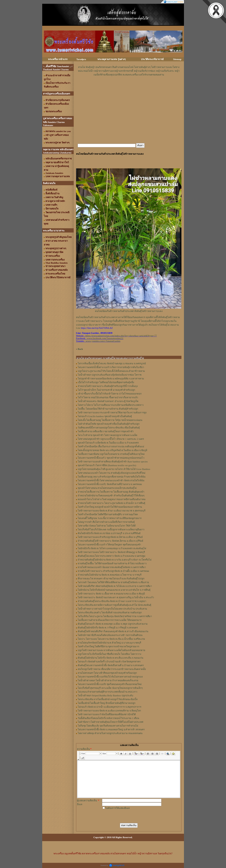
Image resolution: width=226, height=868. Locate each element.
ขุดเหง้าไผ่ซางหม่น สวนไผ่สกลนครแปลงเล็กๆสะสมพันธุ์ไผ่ (107, 488)
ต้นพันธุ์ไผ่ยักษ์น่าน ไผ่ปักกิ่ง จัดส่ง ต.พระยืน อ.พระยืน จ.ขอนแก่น (110, 658)
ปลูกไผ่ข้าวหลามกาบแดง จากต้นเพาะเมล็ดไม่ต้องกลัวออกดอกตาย (112, 650)
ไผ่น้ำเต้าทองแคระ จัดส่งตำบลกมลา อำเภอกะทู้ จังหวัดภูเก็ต (108, 401)
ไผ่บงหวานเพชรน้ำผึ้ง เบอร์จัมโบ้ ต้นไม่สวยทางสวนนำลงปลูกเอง (110, 677)
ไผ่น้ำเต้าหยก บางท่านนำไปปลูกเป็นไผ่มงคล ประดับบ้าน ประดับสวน (112, 609)
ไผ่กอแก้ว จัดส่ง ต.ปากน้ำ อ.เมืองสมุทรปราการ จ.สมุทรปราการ (110, 707)
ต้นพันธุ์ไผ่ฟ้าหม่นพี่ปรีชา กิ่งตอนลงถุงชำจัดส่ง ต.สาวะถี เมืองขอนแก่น (113, 631)
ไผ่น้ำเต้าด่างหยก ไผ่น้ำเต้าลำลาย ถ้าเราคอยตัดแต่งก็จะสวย (108, 680)
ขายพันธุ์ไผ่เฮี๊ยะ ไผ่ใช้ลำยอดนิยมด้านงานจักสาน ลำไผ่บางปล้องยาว (112, 563)
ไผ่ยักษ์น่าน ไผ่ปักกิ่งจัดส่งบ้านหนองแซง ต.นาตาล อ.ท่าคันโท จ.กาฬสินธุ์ (114, 590)
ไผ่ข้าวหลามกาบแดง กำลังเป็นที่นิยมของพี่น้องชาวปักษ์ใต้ (107, 714)
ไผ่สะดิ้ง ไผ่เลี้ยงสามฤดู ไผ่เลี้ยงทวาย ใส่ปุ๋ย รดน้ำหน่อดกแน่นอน (110, 420)
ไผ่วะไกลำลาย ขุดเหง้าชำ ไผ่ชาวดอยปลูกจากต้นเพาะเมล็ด (108, 435)
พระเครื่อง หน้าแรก (58, 59)
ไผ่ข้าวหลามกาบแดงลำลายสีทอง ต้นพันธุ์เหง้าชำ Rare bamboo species (113, 462)
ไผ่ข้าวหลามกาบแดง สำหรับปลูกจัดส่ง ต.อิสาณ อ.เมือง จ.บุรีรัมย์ (110, 537)
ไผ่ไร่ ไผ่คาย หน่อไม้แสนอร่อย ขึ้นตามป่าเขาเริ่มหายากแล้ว (108, 397)
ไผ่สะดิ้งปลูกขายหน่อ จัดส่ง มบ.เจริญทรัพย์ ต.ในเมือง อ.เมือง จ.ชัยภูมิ (113, 450)
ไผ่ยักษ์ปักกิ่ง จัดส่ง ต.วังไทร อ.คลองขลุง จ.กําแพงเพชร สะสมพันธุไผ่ (112, 548)
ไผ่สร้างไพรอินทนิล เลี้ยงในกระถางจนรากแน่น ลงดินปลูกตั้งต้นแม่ (111, 446)
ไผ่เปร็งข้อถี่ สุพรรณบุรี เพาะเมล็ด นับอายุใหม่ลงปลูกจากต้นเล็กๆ (110, 688)
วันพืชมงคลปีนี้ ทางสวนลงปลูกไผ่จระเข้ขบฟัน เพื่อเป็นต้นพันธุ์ (109, 428)
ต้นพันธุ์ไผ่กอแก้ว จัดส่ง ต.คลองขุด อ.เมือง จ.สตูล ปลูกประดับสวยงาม (113, 624)
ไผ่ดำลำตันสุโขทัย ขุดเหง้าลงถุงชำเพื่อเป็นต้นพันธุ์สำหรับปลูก (109, 424)
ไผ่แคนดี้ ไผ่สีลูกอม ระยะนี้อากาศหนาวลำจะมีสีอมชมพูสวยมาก (110, 518)
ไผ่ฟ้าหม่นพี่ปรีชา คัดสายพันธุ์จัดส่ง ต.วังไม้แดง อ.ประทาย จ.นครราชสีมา (115, 586)
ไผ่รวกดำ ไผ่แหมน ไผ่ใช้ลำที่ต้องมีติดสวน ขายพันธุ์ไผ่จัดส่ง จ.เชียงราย (113, 582)
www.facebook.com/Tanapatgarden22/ (105, 338)
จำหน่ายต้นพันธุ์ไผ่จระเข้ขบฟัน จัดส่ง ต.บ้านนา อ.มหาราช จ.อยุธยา (112, 601)
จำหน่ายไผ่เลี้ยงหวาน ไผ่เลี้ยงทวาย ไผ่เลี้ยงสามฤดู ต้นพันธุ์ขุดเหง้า (111, 492)
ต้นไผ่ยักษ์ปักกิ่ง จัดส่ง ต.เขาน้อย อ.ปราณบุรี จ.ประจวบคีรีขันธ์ (109, 533)
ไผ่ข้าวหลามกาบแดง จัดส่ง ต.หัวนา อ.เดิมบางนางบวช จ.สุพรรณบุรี (112, 511)
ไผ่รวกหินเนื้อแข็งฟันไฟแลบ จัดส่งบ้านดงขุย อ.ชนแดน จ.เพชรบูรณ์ (112, 363)
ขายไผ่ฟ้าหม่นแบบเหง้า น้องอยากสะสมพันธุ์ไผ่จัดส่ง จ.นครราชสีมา (112, 567)
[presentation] (126, 816)
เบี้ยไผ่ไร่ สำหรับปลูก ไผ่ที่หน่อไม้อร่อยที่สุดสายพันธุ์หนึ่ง (106, 382)
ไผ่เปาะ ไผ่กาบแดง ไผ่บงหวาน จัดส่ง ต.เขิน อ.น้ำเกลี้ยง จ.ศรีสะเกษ (111, 639)
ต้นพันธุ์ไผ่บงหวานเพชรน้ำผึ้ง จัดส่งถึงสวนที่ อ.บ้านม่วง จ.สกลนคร (111, 665)
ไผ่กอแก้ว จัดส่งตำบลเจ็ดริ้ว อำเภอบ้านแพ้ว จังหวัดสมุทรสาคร (109, 662)
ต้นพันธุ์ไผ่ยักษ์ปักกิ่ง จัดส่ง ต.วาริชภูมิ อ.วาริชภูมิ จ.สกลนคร (108, 628)
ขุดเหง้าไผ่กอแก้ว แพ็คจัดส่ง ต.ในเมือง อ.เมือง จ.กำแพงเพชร (108, 443)
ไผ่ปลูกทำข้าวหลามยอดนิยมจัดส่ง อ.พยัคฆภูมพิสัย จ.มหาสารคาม (111, 379)
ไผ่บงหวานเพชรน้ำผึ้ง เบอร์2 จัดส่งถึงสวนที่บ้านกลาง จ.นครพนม (110, 484)
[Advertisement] (129, 86)
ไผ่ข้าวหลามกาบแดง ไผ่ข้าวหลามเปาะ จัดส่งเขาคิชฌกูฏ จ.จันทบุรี (111, 552)
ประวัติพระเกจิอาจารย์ (152, 59)
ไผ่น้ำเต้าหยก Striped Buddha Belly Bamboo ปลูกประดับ (106, 696)
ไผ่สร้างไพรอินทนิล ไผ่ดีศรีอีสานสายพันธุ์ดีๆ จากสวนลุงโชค (108, 514)
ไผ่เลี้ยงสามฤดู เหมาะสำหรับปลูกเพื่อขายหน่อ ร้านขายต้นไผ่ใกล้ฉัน (112, 477)
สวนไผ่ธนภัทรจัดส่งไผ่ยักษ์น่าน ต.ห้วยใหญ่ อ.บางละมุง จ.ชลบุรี (110, 643)
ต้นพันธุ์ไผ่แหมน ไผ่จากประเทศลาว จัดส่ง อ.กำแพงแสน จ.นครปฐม (112, 556)
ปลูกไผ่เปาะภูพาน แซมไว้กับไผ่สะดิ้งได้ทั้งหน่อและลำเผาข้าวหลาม (111, 371)
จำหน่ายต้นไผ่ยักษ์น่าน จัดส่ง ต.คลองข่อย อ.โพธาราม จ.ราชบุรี (110, 575)
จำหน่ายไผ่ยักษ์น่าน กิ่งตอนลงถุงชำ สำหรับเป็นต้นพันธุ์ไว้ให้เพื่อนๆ (111, 496)
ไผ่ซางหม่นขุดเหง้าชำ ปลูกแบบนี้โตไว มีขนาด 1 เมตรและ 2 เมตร (111, 439)
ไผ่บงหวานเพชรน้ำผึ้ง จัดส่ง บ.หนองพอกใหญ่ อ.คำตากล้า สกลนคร (111, 729)
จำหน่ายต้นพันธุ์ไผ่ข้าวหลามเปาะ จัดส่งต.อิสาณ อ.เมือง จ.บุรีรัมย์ (111, 541)
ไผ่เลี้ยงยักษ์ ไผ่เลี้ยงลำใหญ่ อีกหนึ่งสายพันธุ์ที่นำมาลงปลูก (107, 703)
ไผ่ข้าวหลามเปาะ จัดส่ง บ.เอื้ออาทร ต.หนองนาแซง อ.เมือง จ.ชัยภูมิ (111, 594)
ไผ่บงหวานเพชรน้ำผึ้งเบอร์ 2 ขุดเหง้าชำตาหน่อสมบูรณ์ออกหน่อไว (111, 458)
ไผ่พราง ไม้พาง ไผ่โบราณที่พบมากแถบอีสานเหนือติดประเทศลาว (111, 405)
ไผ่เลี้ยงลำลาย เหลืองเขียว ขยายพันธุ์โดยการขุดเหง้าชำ (106, 431)
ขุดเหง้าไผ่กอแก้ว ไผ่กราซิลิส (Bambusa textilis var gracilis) (107, 465)
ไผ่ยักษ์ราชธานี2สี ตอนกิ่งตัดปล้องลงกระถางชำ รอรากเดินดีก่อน (110, 635)
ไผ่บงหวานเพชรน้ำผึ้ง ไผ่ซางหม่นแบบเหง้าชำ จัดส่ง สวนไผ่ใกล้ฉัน (111, 480)
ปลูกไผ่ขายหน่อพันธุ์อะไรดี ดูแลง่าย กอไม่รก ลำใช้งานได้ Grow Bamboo (114, 469)
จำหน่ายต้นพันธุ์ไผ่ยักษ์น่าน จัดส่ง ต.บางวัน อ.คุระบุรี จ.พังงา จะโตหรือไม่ (115, 560)
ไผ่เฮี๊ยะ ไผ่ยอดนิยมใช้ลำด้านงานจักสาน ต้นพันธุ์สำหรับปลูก (108, 409)
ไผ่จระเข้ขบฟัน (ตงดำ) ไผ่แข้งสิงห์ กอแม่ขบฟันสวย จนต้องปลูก (110, 613)
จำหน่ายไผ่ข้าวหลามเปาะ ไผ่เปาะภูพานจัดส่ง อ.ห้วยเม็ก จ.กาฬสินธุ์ (112, 503)
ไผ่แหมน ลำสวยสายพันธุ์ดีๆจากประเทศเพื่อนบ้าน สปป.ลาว (107, 692)
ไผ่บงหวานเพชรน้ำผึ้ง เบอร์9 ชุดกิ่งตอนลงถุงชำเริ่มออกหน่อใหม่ (110, 684)
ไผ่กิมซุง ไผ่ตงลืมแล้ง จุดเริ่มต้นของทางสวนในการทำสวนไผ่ (108, 726)
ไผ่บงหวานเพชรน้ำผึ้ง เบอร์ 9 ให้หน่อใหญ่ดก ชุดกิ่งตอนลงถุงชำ (109, 545)
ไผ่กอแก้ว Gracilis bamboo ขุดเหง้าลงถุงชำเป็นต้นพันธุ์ (105, 416)
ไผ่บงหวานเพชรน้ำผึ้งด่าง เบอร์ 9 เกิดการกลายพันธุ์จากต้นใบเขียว (111, 367)
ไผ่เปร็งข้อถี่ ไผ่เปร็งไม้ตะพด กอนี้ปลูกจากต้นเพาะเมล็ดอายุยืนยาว (111, 530)
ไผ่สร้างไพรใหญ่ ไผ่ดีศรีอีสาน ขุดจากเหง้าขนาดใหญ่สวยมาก (109, 646)
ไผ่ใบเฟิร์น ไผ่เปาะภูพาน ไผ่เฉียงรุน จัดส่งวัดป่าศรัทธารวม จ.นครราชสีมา (115, 616)
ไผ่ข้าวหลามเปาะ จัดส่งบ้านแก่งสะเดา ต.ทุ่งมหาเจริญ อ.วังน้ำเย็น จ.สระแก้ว (116, 597)
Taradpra (81, 59)
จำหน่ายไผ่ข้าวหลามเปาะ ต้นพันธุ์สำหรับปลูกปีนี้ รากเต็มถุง (108, 386)
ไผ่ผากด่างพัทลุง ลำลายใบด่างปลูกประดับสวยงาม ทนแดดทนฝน (110, 733)
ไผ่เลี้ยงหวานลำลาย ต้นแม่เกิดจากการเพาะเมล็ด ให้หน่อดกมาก (110, 620)
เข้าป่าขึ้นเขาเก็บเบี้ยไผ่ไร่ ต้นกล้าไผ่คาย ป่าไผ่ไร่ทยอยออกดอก (110, 394)
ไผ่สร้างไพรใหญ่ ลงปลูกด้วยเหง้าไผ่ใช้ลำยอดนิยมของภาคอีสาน (110, 507)
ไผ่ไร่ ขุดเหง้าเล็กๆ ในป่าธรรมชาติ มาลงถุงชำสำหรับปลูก (106, 390)
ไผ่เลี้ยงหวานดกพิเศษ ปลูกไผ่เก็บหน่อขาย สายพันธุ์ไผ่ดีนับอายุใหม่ (111, 454)
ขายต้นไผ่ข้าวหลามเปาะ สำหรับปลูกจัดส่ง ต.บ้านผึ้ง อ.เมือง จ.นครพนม (113, 571)
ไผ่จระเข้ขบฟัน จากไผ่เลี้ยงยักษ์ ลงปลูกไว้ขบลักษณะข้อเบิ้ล (108, 699)
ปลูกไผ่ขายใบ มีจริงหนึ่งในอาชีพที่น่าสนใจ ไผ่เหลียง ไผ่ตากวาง (109, 654)
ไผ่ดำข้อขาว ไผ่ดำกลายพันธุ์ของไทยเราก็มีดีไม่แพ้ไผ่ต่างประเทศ (111, 722)
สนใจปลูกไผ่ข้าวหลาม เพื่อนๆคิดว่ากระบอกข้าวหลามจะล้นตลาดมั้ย (112, 669)
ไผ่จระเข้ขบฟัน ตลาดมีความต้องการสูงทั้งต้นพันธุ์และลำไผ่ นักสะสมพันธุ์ (115, 605)
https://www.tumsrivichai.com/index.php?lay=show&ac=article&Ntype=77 (121, 336)
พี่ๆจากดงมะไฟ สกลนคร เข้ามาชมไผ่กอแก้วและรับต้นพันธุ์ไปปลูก (111, 579)
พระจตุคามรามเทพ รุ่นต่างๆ (112, 59)
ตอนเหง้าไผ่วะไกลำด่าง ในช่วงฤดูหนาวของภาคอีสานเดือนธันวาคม (112, 499)
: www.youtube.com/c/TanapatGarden (98, 341)
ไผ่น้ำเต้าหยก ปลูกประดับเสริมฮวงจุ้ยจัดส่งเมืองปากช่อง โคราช (110, 375)
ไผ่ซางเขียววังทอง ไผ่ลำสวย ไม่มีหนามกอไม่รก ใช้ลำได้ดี (107, 526)
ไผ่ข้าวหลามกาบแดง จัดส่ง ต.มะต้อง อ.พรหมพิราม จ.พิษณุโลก (109, 711)
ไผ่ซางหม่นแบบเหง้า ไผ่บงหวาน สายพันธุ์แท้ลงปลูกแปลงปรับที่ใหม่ (112, 473)
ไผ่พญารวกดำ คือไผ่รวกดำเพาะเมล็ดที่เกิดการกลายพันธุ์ (106, 522)
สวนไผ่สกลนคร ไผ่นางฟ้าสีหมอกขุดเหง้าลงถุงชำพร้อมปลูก (107, 673)
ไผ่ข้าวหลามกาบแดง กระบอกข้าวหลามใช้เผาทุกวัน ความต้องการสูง (112, 413)
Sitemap (177, 59)
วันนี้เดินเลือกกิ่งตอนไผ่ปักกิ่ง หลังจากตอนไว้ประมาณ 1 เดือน (109, 718)
